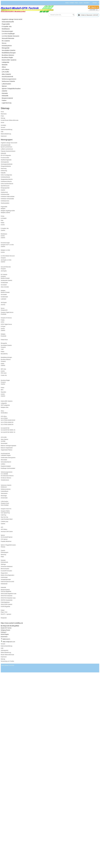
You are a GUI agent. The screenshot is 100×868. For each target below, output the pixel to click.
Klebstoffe (3, 153)
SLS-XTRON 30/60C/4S (7, 425)
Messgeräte (4, 343)
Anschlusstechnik (5, 454)
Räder (2, 557)
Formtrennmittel (5, 158)
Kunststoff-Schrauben (6, 571)
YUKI (2, 349)
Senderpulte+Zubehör (6, 280)
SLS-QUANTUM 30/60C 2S (8, 430)
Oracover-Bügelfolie (6, 591)
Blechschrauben (5, 569)
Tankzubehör (4, 493)
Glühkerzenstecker (6, 489)
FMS (2, 221)
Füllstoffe (3, 173)
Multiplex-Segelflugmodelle (8, 211)
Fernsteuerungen (5, 243)
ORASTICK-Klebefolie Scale (8, 598)
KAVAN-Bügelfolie (5, 607)
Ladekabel (3, 299)
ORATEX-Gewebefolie (7, 600)
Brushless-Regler (5, 380)
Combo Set (4, 375)
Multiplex (3, 209)
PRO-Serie (4, 373)
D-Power (3, 327)
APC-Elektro (4, 529)
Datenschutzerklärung (6, 130)
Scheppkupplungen (6, 579)
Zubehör (3, 190)
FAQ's (76, 3)
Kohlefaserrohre (5, 201)
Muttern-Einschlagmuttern (7, 575)
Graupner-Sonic (5, 503)
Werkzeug (3, 555)
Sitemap (3, 118)
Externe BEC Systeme (7, 401)
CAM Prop (3, 515)
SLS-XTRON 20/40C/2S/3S (8, 420)
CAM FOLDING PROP (7, 519)
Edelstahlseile (4, 562)
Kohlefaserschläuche (6, 181)
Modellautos (4, 234)
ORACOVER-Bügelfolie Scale (9, 594)
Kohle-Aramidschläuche (7, 184)
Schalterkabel (4, 283)
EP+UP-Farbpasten (6, 155)
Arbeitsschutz (4, 192)
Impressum (4, 136)
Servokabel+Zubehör (6, 345)
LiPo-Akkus (4, 416)
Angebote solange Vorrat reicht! (9, 143)
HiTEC (2, 322)
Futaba (3, 320)
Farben (3, 610)
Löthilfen (3, 464)
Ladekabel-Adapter (6, 455)
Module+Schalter (5, 278)
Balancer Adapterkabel (7, 448)
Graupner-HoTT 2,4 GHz (7, 245)
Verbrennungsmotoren (7, 472)
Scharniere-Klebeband (7, 567)
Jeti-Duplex (4, 271)
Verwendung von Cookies (7, 661)
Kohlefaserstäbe (5, 194)
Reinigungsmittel (5, 188)
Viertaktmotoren (5, 480)
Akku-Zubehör (4, 439)
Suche (81, 3)
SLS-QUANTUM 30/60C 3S (8, 432)
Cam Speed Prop (5, 513)
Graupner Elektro (5, 511)
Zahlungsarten (5, 650)
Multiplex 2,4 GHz (5, 250)
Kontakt (72, 3)
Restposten (4, 618)
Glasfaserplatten (5, 203)
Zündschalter (4, 498)
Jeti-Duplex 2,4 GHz (6, 260)
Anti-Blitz (3, 441)
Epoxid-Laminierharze (6, 147)
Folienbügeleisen (5, 602)
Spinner (3, 535)
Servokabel (4, 285)
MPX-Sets (3, 369)
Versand (3, 127)
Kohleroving (4, 171)
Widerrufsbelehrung (6, 134)
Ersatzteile (4, 314)
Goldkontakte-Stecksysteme (8, 458)
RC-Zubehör (4, 275)
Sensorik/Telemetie (6, 267)
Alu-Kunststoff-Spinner (7, 537)
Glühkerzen (4, 487)
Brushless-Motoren (6, 360)
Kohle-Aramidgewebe (6, 175)
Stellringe (3, 564)
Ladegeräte (4, 403)
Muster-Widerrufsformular (12, 120)
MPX (2, 390)
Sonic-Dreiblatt (5, 505)
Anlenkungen (4, 577)
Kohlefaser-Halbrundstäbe (8, 197)
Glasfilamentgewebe (6, 160)
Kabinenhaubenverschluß (7, 582)
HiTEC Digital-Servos (6, 324)
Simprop (3, 547)
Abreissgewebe (5, 162)
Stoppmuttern (4, 573)
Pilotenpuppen (5, 552)
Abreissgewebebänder (7, 164)
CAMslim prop (4, 522)
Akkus (2, 411)
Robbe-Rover (4, 340)
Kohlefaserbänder (5, 177)
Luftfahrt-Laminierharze (7, 149)
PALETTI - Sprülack (6, 614)
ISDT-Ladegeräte (5, 405)
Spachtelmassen (5, 186)
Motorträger (4, 496)
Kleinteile (3, 560)
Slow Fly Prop (4, 517)
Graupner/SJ (4, 310)
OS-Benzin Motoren (6, 478)
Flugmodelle (4, 207)
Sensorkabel (4, 443)
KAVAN (3, 225)
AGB (2, 132)
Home (67, 3)
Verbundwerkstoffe (6, 145)
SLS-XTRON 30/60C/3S (7, 422)
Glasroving (4, 169)
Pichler (3, 216)
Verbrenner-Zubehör (6, 485)
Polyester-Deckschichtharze (8, 151)
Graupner (3, 258)
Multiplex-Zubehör (5, 213)
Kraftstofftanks (4, 491)
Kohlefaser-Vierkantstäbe (7, 199)
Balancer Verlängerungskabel (8, 446)
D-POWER (4, 218)
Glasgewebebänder (6, 166)
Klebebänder (4, 584)
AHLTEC (3, 305)
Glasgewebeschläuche (7, 179)
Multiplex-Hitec (5, 407)
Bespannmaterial (5, 590)
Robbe (2, 223)
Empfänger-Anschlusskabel (8, 468)
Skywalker (3, 392)
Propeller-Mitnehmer (6, 541)
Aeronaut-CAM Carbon (7, 532)
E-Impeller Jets (5, 228)
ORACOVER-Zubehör (6, 604)
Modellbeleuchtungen (6, 357)
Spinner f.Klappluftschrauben (8, 545)
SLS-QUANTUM (5, 428)
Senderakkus (4, 413)
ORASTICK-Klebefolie (7, 596)
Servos (3, 308)
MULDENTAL (4, 354)
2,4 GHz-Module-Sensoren (8, 256)
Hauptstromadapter (6, 466)
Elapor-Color (4, 612)
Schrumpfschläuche (6, 462)
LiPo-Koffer (4, 437)
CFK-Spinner (4, 539)
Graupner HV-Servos (6, 318)
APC (2, 527)
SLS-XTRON (4, 418)
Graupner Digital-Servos (7, 312)
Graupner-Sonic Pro (6, 509)
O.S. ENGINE (4, 474)
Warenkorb (4, 114)
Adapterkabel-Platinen (7, 450)
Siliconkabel (4, 460)
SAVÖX (3, 329)
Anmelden (86, 3)
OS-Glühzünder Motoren (7, 476)
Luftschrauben (4, 501)
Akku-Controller (5, 287)
